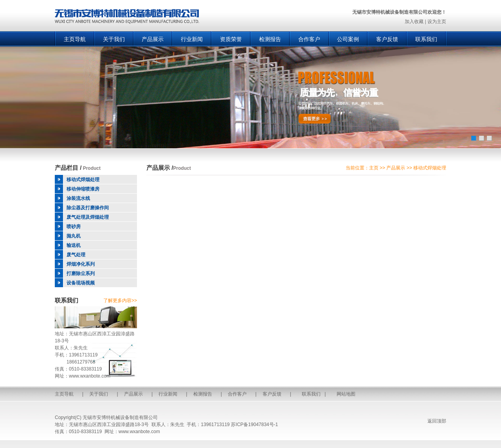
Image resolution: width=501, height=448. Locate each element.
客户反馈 (387, 39)
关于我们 (114, 39)
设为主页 (437, 22)
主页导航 (75, 39)
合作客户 (309, 39)
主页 (374, 168)
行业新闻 (192, 39)
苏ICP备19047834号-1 (254, 425)
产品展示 (153, 39)
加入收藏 (414, 22)
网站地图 (346, 394)
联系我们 (426, 39)
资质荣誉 (231, 39)
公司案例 (348, 39)
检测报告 (270, 39)
